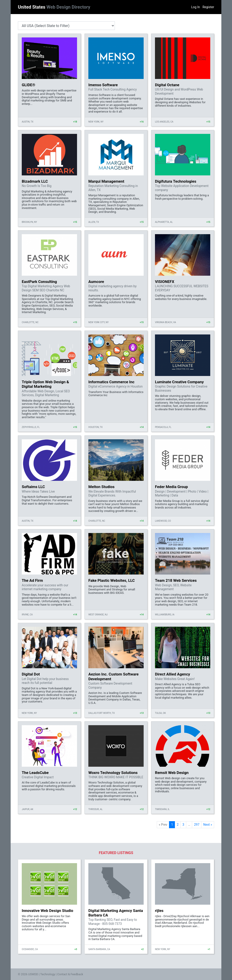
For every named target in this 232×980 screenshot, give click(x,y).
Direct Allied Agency (173, 674)
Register (208, 7)
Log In (196, 7)
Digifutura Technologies (176, 181)
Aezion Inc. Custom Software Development (114, 676)
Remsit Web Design (172, 773)
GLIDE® (29, 85)
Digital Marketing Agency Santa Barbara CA (116, 913)
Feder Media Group (171, 487)
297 (197, 825)
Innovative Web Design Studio (47, 911)
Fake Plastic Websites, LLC (112, 580)
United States (54, 7)
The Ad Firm (32, 580)
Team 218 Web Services (176, 580)
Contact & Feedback (70, 974)
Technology (48, 974)
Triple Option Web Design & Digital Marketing (45, 384)
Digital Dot (31, 674)
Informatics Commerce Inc (111, 382)
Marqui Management (106, 181)
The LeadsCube (35, 773)
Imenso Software (103, 85)
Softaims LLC (33, 487)
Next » (208, 825)
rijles (159, 911)
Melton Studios (101, 487)
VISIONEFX (165, 282)
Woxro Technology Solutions (113, 773)
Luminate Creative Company (179, 382)
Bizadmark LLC (35, 181)
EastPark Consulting (39, 282)
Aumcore (96, 282)
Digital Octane (167, 85)
